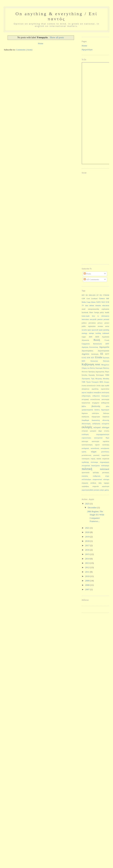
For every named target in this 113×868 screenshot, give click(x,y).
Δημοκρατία (104, 347)
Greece (102, 298)
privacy (100, 323)
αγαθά (107, 386)
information (105, 316)
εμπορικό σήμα (96, 431)
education (106, 305)
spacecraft (95, 330)
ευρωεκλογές (86, 438)
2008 (88, 585)
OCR (107, 302)
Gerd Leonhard (92, 299)
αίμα (103, 386)
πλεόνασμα (94, 462)
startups (91, 333)
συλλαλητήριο (87, 479)
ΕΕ (102, 354)
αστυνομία (105, 399)
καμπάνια (106, 441)
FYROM (106, 295)
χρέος (107, 490)
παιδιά (99, 459)
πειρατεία (106, 459)
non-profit (93, 319)
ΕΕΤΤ (107, 354)
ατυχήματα (96, 403)
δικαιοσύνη (96, 420)
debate (92, 305)
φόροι (102, 490)
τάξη (100, 483)
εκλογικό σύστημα (101, 427)
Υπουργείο (95, 382)
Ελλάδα (99, 357)
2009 (88, 581)
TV (83, 305)
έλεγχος (107, 382)
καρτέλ (97, 445)
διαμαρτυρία (96, 417)
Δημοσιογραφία (103, 351)
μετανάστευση (87, 455)
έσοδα (98, 386)
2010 (88, 576)
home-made (86, 316)
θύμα (107, 438)
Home (41, 43)
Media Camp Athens (89, 302)
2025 (88, 504)
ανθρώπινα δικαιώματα (101, 396)
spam (101, 330)
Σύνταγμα (100, 375)
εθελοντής (106, 420)
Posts (87, 274)
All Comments (91, 279)
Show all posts (57, 37)
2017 (88, 545)
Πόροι (107, 372)
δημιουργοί (105, 410)
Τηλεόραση (86, 379)
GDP (83, 299)
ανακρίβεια (97, 392)
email (84, 309)
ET (98, 295)
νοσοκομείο (86, 459)
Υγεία (89, 382)
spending (106, 330)
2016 (88, 550)
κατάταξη (106, 445)
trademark (106, 333)
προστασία (86, 472)
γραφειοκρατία (87, 410)
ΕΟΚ (89, 358)
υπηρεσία (96, 486)
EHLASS (92, 295)
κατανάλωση (95, 448)
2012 (88, 567)
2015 (88, 554)
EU (101, 295)
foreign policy (99, 312)
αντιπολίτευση (95, 399)
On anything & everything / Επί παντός (56, 16)
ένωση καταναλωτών (89, 386)
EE (87, 295)
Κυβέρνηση (88, 364)
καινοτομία (95, 441)
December (93, 508)
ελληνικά (85, 431)
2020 (88, 532)
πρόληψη (96, 472)
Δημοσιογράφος (88, 351)
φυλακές (97, 490)
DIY (83, 295)
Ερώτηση (106, 358)
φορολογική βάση (88, 490)
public (84, 326)
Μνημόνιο (105, 365)
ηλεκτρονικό (98, 438)
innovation (85, 319)
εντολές (107, 431)
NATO (98, 302)
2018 (88, 541)
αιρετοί (84, 392)
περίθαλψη (85, 462)
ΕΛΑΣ (84, 358)
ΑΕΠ (90, 337)
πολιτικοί (104, 469)
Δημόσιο (86, 354)
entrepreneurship (94, 309)
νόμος (93, 459)
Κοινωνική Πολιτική (100, 361)
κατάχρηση (86, 448)
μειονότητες (105, 452)
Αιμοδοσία (106, 337)
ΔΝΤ (107, 344)
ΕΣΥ (93, 358)
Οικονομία (99, 368)
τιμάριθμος (85, 486)
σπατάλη (85, 476)
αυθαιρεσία (105, 403)
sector (107, 326)
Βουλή (97, 340)
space (89, 330)
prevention (92, 323)
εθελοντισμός (86, 424)
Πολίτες (106, 368)
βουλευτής (96, 406)
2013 (88, 563)
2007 (88, 589)
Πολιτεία (85, 372)
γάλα (108, 406)
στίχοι (107, 476)
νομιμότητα (105, 455)
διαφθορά (85, 420)
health (107, 312)
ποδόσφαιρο (105, 466)
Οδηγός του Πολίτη (88, 368)
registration (92, 326)
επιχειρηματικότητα (103, 434)
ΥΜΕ (84, 382)
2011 (88, 572)
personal (106, 319)
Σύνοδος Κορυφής (88, 375)
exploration (105, 309)
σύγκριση (85, 483)
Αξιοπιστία (85, 340)
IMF (108, 299)
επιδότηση (85, 434)
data (87, 305)
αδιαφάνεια (86, 389)
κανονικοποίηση (87, 445)
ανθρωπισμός (86, 396)
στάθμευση (97, 476)
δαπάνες (97, 410)
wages (84, 337)
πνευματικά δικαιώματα (91, 466)
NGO (103, 302)
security (84, 330)
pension (100, 319)
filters (91, 312)
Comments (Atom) (24, 50)
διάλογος (106, 413)
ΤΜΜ (107, 375)
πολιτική (87, 469)
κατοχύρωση (105, 448)
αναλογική (105, 392)
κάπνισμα (85, 441)
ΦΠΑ (101, 382)
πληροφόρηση (104, 462)
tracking (98, 333)
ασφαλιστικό (86, 403)
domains (98, 305)
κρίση (84, 452)
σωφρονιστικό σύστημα (101, 479)
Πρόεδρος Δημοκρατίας (96, 372)
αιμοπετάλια (105, 389)
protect (107, 323)
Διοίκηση (95, 354)
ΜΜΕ (98, 365)
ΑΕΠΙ (97, 337)
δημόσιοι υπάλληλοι (90, 413)
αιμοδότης (95, 389)
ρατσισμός (106, 472)
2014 (88, 559)
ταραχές (107, 483)
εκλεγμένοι (105, 424)
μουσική (96, 455)
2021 (88, 528)
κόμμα (94, 452)
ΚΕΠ (83, 361)
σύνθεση (93, 483)
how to (95, 316)
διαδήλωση (86, 417)
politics (84, 323)
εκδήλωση (96, 424)
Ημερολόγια (87, 49)
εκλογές (87, 427)
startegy (85, 333)
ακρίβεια (90, 392)
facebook (85, 312)
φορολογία (106, 486)
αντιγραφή (85, 399)
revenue (100, 326)
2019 (88, 537)
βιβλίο (84, 406)
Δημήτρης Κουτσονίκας (90, 347)
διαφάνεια (106, 417)
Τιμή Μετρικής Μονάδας (100, 379)
